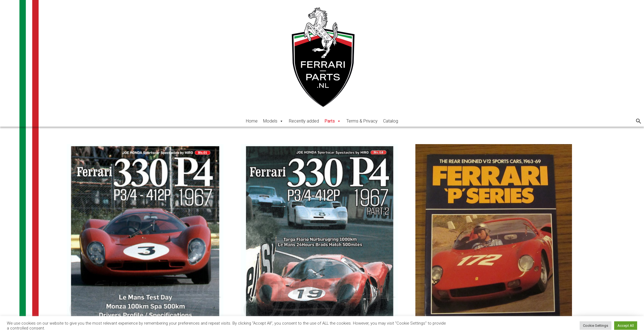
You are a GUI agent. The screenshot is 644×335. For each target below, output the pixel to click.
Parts (333, 121)
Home (252, 121)
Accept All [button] (626, 326)
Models (273, 121)
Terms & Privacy (362, 121)
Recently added (304, 121)
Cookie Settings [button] (596, 326)
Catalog (391, 121)
